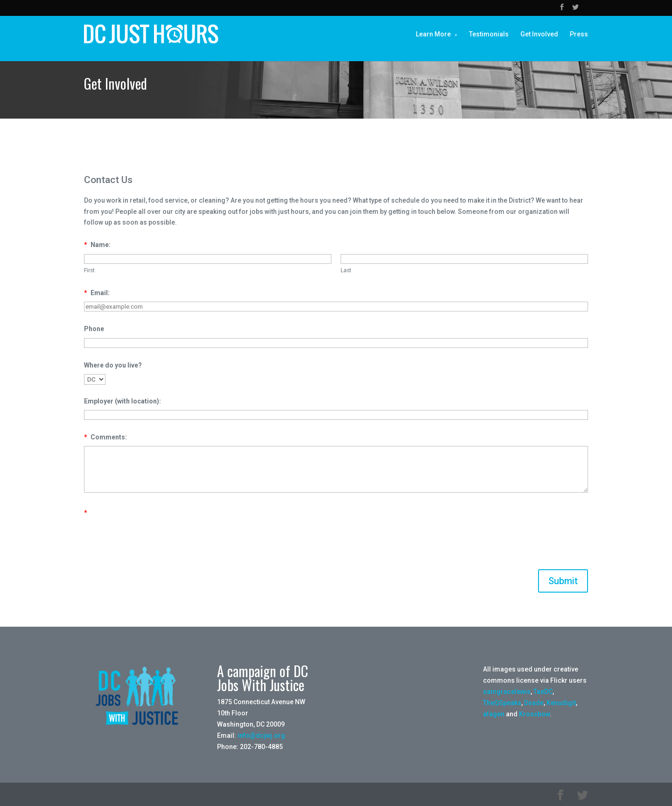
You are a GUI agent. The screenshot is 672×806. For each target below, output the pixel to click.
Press (579, 34)
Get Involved (539, 34)
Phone (94, 329)
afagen (494, 714)
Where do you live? (113, 365)
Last (346, 270)
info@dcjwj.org (261, 735)
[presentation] (155, 540)
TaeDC (543, 692)
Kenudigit (561, 703)
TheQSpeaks (502, 703)
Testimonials (489, 34)
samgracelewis (507, 692)
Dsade (534, 703)
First (89, 270)
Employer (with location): (122, 401)
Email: (97, 293)
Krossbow (534, 714)
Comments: (105, 437)
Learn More (433, 34)
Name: (97, 245)
